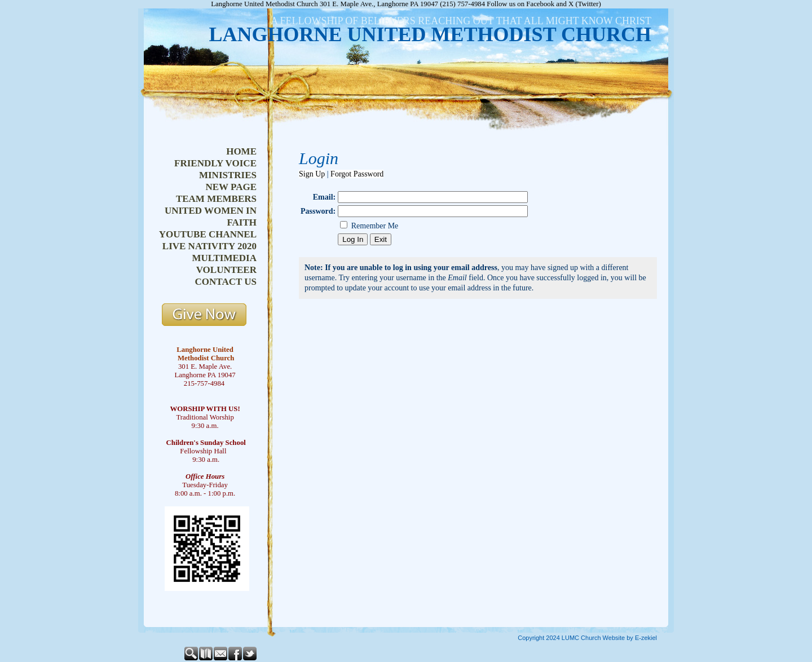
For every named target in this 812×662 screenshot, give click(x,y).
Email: (324, 197)
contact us (226, 282)
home (241, 151)
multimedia (224, 258)
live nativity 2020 (209, 246)
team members (216, 199)
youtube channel (208, 234)
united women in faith (211, 217)
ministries (228, 175)
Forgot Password (357, 174)
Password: (318, 211)
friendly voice (215, 163)
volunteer (226, 270)
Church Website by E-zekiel (619, 638)
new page (231, 187)
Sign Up (312, 174)
